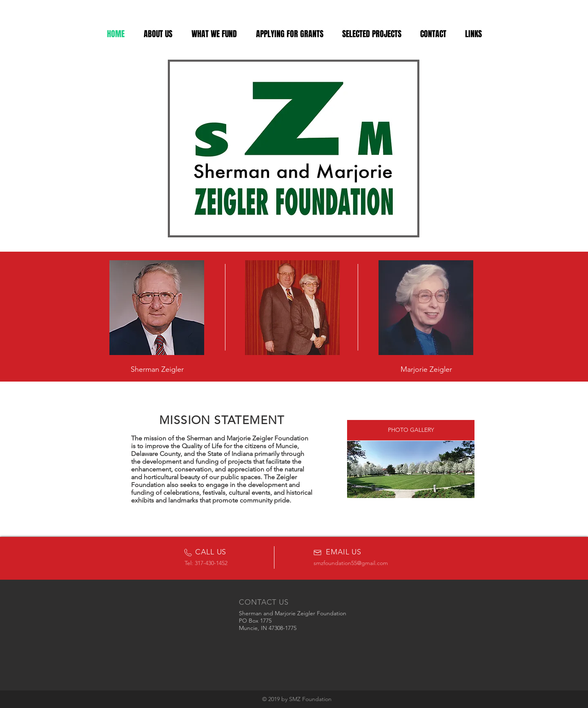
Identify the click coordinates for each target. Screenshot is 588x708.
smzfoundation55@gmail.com (351, 563)
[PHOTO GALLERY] (411, 430)
